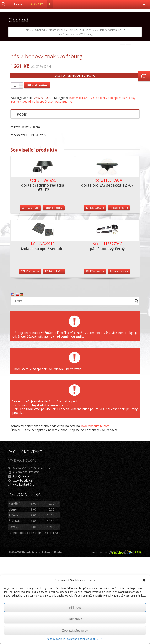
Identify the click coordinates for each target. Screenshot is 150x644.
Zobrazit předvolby (75, 630)
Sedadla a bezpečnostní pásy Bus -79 (47, 188)
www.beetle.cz (22, 567)
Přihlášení (17, 4)
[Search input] (73, 387)
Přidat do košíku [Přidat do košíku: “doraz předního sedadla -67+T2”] (54, 294)
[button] (144, 580)
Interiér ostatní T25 (81, 184)
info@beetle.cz (23, 563)
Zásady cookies (56, 639)
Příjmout (75, 607)
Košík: (42, 4)
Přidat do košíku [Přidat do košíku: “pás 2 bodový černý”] (119, 358)
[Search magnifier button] (136, 387)
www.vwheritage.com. (95, 512)
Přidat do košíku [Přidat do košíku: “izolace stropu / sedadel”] (54, 358)
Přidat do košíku (37, 172)
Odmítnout (75, 619)
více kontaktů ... (23, 571)
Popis (22, 201)
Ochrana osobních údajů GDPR (85, 639)
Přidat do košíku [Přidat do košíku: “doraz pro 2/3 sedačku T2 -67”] (119, 294)
